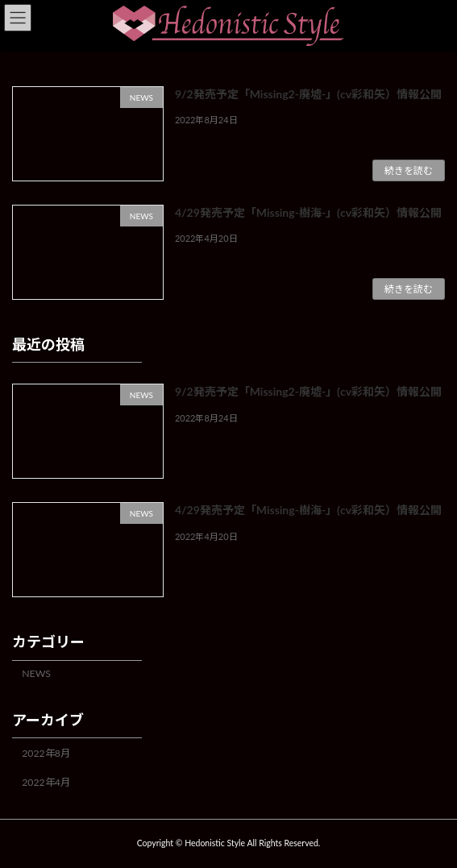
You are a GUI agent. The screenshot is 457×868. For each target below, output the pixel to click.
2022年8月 (46, 753)
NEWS (36, 673)
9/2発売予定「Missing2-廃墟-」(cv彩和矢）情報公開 (308, 94)
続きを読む (409, 170)
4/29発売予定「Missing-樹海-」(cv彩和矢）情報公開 (308, 212)
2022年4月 (46, 782)
